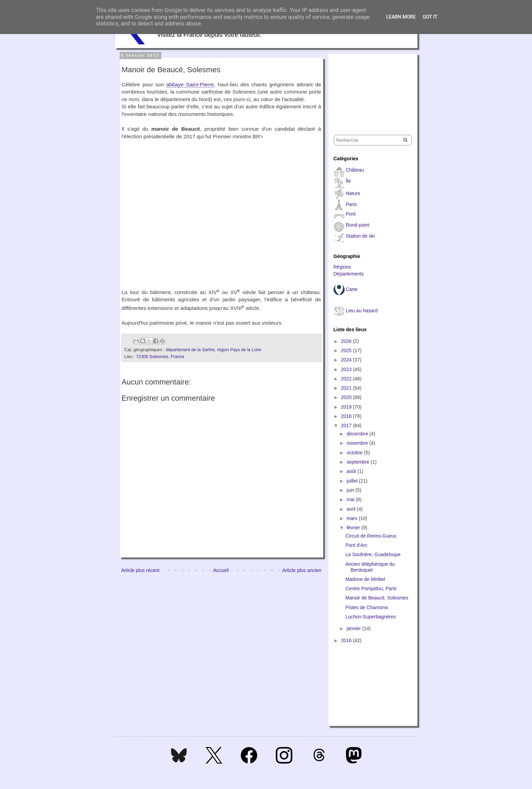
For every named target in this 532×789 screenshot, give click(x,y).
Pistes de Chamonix (367, 607)
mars (353, 518)
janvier (354, 628)
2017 (347, 425)
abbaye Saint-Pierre (190, 84)
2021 (347, 388)
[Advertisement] (368, 88)
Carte (351, 289)
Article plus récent (140, 570)
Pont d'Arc (356, 545)
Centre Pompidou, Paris (371, 588)
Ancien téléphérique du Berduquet (370, 567)
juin (351, 490)
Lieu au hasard (362, 311)
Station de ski (360, 236)
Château (355, 170)
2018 (347, 416)
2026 (347, 341)
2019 (347, 407)
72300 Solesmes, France (160, 357)
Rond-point (357, 225)
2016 (347, 640)
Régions (342, 267)
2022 (347, 379)
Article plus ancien (302, 570)
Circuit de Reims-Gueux (371, 536)
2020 (347, 397)
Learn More (401, 17)
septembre (359, 462)
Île (348, 181)
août (352, 471)
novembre (358, 443)
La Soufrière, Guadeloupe (373, 554)
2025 (347, 350)
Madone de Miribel (365, 579)
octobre (355, 453)
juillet (353, 481)
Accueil (221, 570)
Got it (430, 17)
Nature (353, 193)
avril (352, 509)
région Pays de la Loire (239, 350)
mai (351, 499)
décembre (358, 434)
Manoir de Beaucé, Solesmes (377, 598)
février (354, 528)
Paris (351, 204)
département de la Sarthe (190, 350)
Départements (349, 274)
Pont (351, 214)
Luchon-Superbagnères (370, 617)
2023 (347, 369)
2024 (347, 360)
